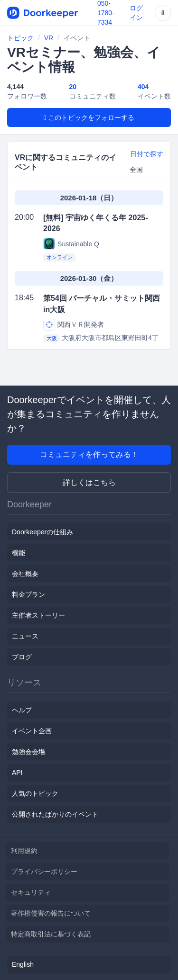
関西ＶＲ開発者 (74, 325)
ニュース (25, 636)
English (23, 964)
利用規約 (24, 851)
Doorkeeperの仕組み (42, 532)
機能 (19, 553)
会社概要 (25, 574)
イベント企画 (32, 731)
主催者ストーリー (38, 615)
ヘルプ (22, 710)
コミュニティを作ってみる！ (89, 454)
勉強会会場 (28, 752)
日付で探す (147, 154)
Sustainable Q (71, 244)
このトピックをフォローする (89, 117)
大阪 (52, 338)
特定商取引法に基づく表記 (51, 934)
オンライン (60, 257)
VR (49, 38)
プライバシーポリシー (44, 872)
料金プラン (28, 594)
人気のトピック (35, 793)
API (17, 773)
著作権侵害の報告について (51, 913)
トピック (20, 38)
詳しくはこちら (89, 482)
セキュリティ (31, 892)
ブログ (22, 657)
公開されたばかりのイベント (55, 814)
